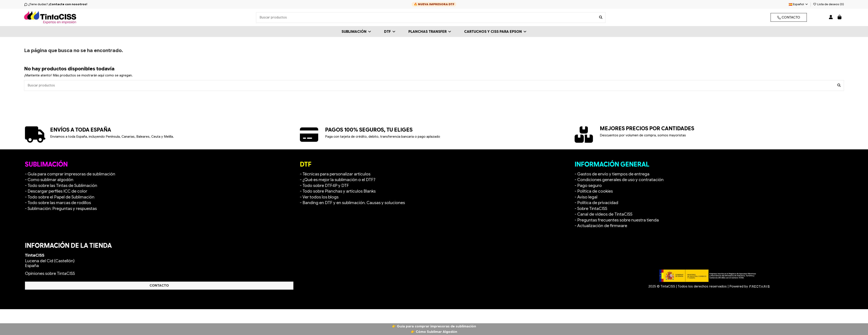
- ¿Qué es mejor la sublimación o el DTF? (338, 180)
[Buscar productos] (601, 17)
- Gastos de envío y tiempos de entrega (612, 174)
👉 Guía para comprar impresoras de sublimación (434, 326)
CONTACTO (789, 17)
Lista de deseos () (829, 4)
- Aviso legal (586, 197)
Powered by (749, 286)
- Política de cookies (594, 191)
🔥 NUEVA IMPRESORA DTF (434, 4)
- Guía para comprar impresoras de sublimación (70, 174)
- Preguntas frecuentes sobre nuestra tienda (617, 220)
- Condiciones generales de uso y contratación (619, 180)
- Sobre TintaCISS (591, 209)
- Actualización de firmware (601, 226)
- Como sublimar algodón (49, 180)
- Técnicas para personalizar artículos (335, 174)
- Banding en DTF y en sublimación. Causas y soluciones (352, 203)
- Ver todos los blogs (319, 197)
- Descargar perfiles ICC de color (56, 191)
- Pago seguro (588, 186)
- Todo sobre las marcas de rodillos (58, 203)
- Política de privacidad (596, 203)
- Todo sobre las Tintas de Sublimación (61, 186)
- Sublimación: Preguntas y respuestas (61, 209)
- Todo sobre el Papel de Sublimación (60, 197)
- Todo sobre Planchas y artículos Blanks (338, 191)
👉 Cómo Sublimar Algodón (434, 332)
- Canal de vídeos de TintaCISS (603, 214)
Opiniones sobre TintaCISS (50, 273)
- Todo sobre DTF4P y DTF (324, 186)
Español (798, 4)
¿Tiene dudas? (56, 4)
